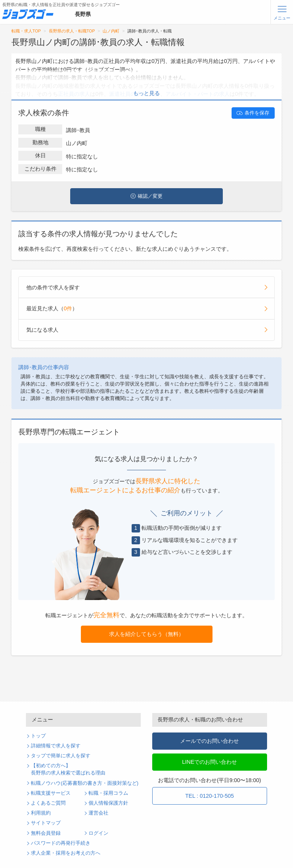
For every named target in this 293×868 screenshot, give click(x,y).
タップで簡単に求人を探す (61, 756)
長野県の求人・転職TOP (72, 31)
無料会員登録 (46, 833)
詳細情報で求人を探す (56, 746)
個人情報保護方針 (108, 803)
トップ (38, 736)
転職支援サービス (51, 793)
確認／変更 (146, 196)
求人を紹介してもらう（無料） (146, 634)
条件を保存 (253, 113)
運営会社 (98, 813)
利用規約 (41, 813)
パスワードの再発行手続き (61, 843)
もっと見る (146, 93)
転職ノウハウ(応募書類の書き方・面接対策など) (85, 783)
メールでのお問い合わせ (209, 741)
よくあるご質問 (48, 803)
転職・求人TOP (26, 31)
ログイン (98, 833)
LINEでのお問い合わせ (209, 762)
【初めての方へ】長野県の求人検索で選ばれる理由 (68, 769)
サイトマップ (46, 823)
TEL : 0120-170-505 (210, 796)
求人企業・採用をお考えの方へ (66, 853)
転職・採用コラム (108, 793)
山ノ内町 (111, 31)
